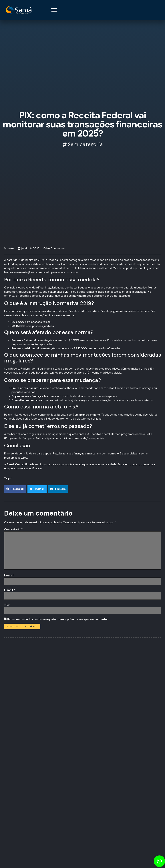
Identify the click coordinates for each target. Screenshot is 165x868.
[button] (15, 489)
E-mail (10, 590)
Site (7, 605)
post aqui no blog (137, 268)
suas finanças (76, 454)
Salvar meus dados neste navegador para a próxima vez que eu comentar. (58, 619)
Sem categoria (85, 144)
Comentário (13, 529)
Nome (9, 576)
